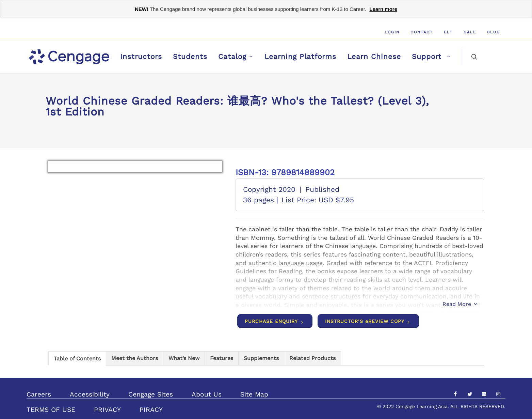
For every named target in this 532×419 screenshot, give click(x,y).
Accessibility (90, 394)
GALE (470, 32)
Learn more (383, 9)
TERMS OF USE (51, 410)
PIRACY (151, 410)
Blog (494, 32)
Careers (39, 394)
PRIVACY (107, 410)
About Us (207, 394)
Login (392, 32)
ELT (448, 32)
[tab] (77, 358)
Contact (422, 32)
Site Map (254, 394)
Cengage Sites (151, 394)
